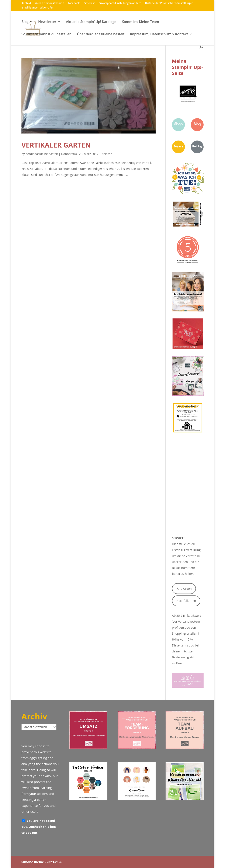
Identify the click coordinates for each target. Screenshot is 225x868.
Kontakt (26, 3)
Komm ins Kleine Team (140, 22)
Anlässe (107, 154)
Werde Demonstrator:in (50, 3)
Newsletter (47, 22)
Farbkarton (184, 589)
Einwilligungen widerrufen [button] (37, 8)
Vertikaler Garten (56, 145)
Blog (25, 22)
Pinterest (89, 3)
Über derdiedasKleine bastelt (101, 34)
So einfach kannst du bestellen (46, 34)
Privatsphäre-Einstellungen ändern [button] (120, 3)
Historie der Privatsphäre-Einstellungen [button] (169, 3)
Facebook (74, 3)
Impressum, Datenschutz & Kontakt (159, 34)
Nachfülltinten (186, 601)
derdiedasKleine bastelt (42, 154)
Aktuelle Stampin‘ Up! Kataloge (91, 22)
